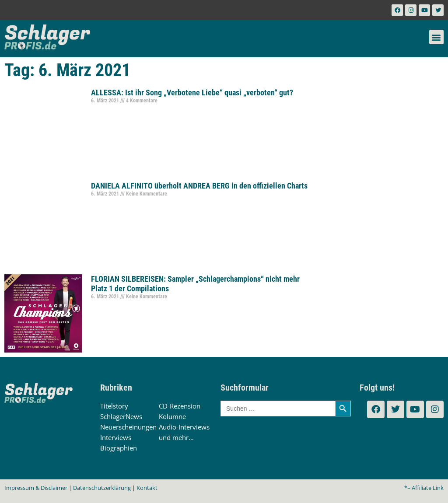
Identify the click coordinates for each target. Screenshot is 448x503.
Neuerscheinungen (128, 427)
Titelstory (114, 406)
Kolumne (172, 416)
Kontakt (147, 488)
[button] (436, 37)
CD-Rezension (180, 406)
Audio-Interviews (184, 427)
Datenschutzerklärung (102, 488)
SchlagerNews (121, 416)
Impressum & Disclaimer (36, 488)
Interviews (116, 437)
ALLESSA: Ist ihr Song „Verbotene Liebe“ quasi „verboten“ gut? (192, 93)
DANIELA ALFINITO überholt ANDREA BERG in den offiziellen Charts (199, 186)
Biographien (119, 448)
